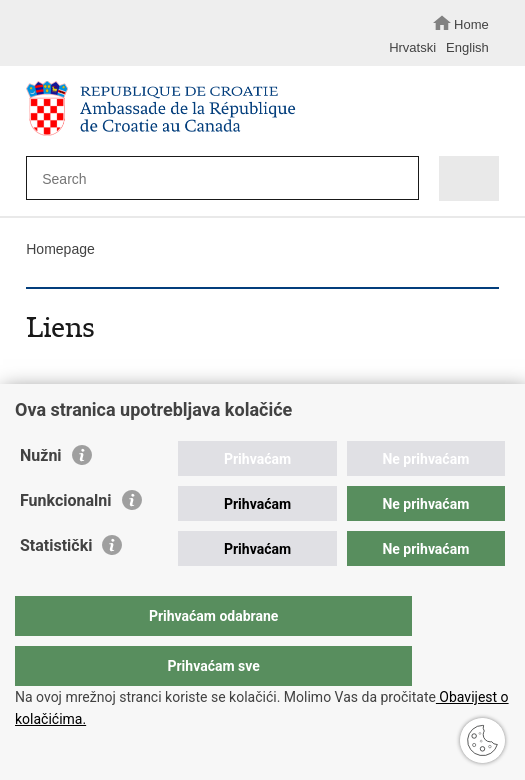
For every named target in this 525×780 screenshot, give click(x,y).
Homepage (60, 249)
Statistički (56, 585)
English (467, 47)
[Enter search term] (211, 178)
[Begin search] (398, 179)
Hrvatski (412, 47)
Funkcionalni (66, 540)
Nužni (41, 495)
